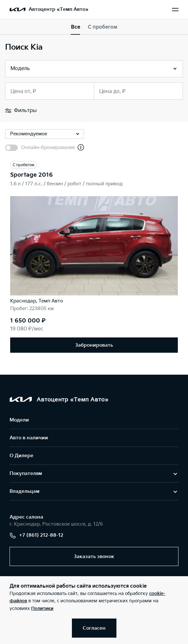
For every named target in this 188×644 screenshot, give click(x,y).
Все (76, 27)
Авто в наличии (29, 438)
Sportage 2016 (31, 175)
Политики (42, 609)
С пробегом (103, 27)
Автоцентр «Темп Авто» (59, 9)
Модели (19, 420)
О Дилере (21, 456)
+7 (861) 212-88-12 (36, 535)
